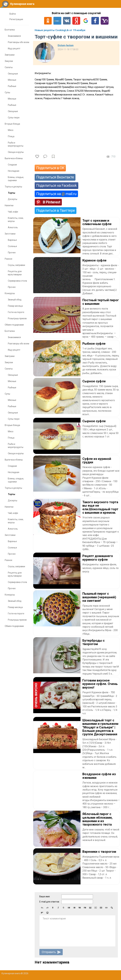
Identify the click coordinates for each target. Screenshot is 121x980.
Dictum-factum (66, 45)
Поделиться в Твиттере (56, 210)
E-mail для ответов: (49, 902)
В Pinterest (51, 202)
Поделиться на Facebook (56, 186)
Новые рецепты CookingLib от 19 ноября (60, 30)
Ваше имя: (45, 897)
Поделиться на (56, 194)
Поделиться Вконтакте (55, 177)
